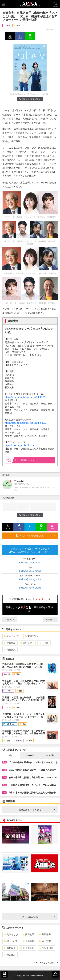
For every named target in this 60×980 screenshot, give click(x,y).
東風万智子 (32, 636)
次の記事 (50, 620)
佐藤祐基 (10, 643)
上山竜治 (28, 941)
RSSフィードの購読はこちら (36, 536)
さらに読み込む (39, 917)
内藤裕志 (10, 650)
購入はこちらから (34, 460)
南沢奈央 (26, 643)
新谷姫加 (10, 955)
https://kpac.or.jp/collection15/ (20, 445)
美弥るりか (11, 934)
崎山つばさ (11, 941)
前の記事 (10, 620)
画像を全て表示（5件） (30, 99)
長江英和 (43, 643)
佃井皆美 (10, 948)
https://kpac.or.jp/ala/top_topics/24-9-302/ (25, 423)
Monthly (50, 755)
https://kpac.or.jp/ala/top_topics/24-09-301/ (26, 397)
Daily (10, 755)
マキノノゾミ (12, 636)
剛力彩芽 (45, 941)
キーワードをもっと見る (46, 963)
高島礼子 (28, 934)
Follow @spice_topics (30, 563)
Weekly (30, 755)
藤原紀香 (45, 934)
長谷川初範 (46, 948)
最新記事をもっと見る (37, 810)
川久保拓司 (27, 948)
